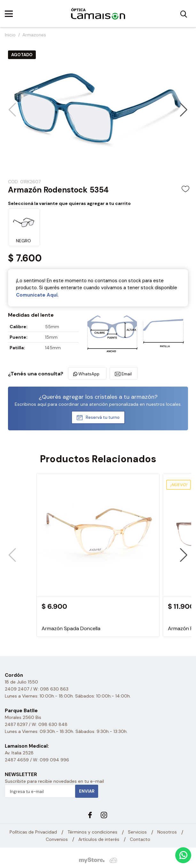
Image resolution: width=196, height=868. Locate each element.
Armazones (34, 35)
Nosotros (167, 832)
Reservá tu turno (103, 417)
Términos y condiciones (92, 832)
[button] (184, 110)
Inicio (10, 35)
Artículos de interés (99, 839)
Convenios (57, 839)
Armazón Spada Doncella (71, 628)
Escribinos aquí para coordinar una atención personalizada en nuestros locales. (98, 404)
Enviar (87, 791)
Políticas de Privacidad (33, 832)
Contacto (140, 839)
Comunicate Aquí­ (37, 295)
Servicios (137, 832)
